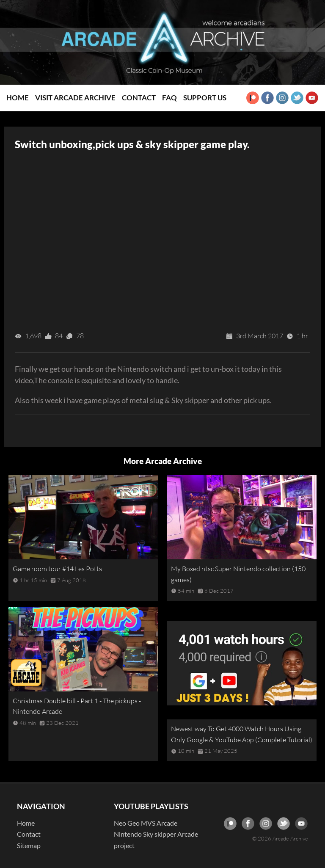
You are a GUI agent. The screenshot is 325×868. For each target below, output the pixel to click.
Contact (139, 98)
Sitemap (29, 845)
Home (18, 98)
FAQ (169, 98)
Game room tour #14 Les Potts (57, 569)
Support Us (205, 98)
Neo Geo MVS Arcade (146, 823)
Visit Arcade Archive (75, 98)
